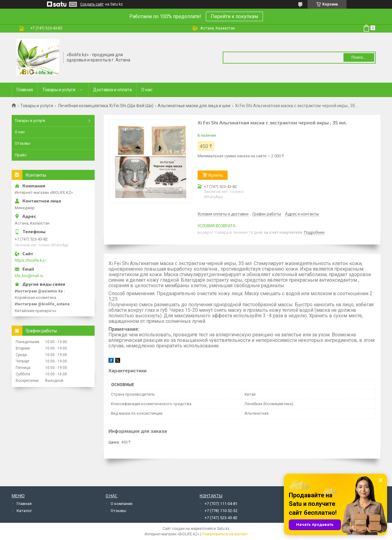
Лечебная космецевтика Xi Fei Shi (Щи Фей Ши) (106, 106)
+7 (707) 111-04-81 (221, 504)
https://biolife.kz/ (30, 260)
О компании (122, 504)
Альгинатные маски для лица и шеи (194, 106)
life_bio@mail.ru (29, 276)
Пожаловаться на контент (225, 534)
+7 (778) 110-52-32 (221, 511)
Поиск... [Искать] (359, 57)
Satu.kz (223, 529)
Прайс (21, 155)
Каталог (24, 511)
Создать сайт (92, 4)
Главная (25, 90)
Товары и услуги (59, 90)
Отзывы (23, 143)
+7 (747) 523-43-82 (221, 518)
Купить (216, 175)
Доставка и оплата (112, 90)
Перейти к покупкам (234, 16)
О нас (147, 90)
